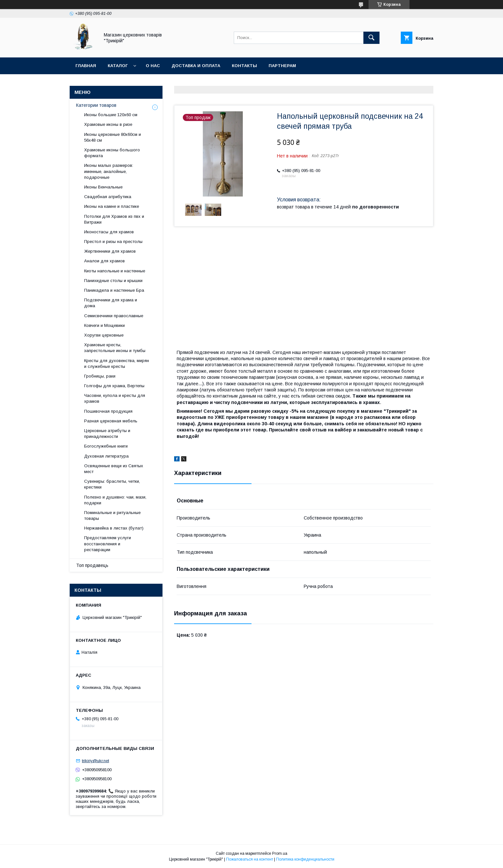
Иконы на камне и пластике (112, 206)
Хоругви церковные (104, 335)
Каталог (118, 66)
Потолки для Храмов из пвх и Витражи (114, 219)
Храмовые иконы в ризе (108, 124)
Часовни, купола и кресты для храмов (115, 398)
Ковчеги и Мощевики (104, 325)
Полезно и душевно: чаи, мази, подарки (115, 500)
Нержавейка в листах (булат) (114, 528)
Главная (86, 66)
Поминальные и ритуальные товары (112, 515)
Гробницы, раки (100, 376)
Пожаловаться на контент (250, 859)
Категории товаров (96, 105)
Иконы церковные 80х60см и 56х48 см (113, 137)
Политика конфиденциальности (305, 859)
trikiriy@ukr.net (95, 761)
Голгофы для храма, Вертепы (114, 386)
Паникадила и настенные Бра (114, 290)
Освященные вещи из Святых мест (114, 469)
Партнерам (282, 66)
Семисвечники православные (114, 316)
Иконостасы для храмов (109, 232)
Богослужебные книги (106, 446)
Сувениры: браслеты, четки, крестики (112, 484)
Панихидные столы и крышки (113, 281)
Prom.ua (280, 853)
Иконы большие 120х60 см (111, 115)
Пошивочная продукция (108, 411)
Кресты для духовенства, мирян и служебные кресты (117, 363)
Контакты (244, 66)
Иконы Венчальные (103, 187)
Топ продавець (92, 565)
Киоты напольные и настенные (115, 271)
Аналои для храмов (104, 261)
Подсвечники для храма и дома (111, 303)
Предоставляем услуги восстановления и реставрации (108, 544)
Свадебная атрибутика (108, 197)
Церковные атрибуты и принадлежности (107, 434)
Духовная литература (106, 456)
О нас (153, 66)
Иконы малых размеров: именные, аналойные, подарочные (109, 171)
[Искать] (371, 38)
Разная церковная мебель (111, 421)
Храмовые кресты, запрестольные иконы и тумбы (115, 348)
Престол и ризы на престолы (113, 242)
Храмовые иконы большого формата (112, 153)
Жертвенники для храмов (110, 251)
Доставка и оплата (196, 66)
